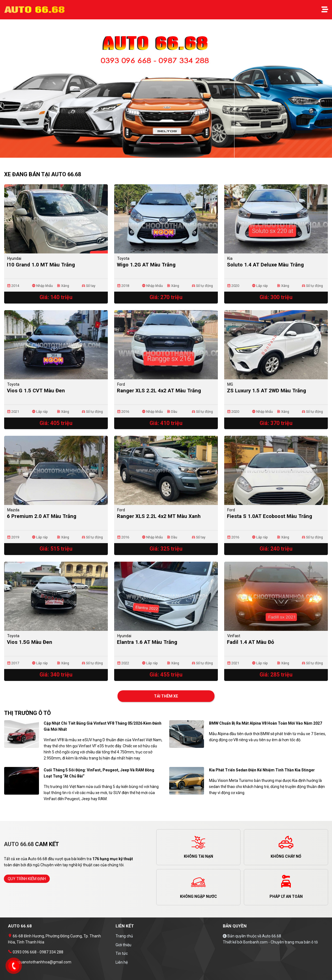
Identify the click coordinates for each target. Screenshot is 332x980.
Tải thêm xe (166, 696)
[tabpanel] (166, 91)
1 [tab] (163, 155)
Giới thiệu (123, 945)
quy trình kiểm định (27, 879)
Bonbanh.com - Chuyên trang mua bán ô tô (281, 942)
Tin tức (122, 953)
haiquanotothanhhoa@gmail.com (42, 962)
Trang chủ (124, 936)
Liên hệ (122, 962)
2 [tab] (169, 155)
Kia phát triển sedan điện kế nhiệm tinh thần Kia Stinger (262, 770)
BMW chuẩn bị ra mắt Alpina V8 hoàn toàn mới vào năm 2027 (266, 723)
